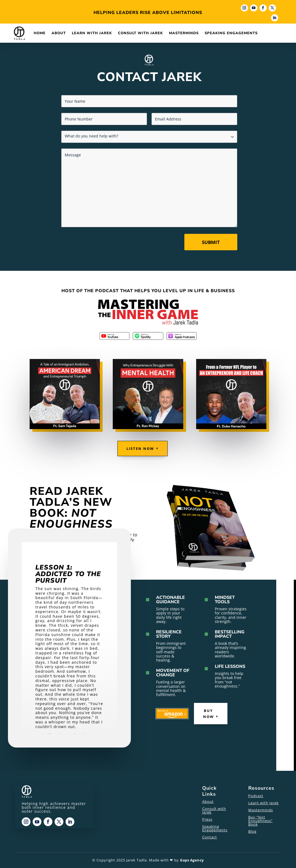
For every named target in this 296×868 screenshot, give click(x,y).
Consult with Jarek (140, 33)
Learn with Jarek (92, 33)
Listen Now (140, 449)
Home (40, 33)
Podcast (256, 796)
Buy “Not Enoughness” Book (260, 821)
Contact (210, 837)
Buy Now (208, 714)
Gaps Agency (192, 860)
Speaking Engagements (231, 33)
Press (207, 819)
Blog (252, 831)
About (59, 33)
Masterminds (184, 33)
